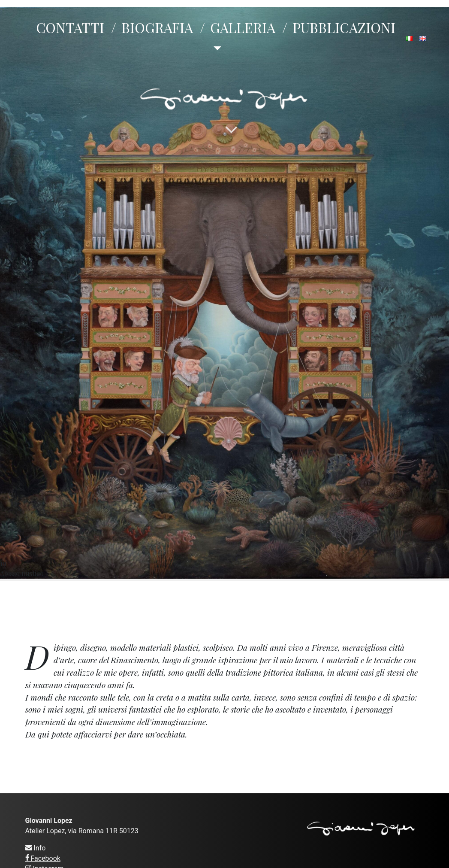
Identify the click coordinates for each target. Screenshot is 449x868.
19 (224, 293)
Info (36, 848)
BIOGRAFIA (157, 27)
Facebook (43, 858)
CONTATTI (70, 27)
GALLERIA (243, 27)
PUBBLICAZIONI (344, 27)
